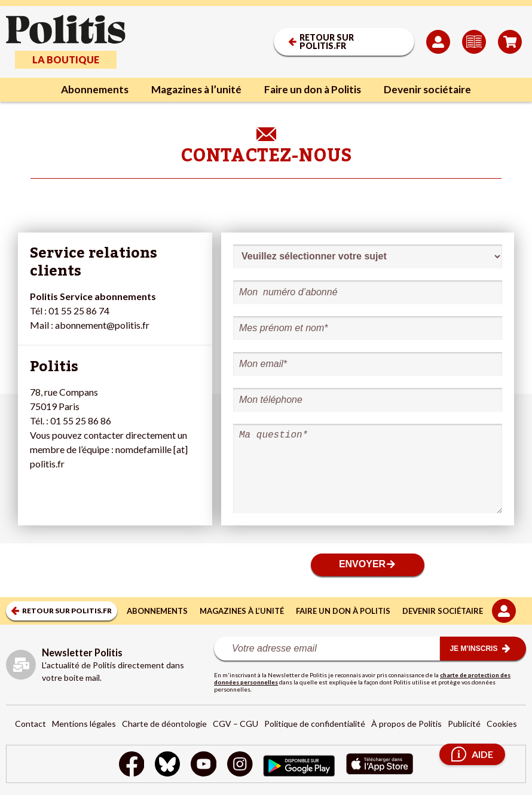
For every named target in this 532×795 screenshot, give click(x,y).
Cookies (502, 724)
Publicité (464, 724)
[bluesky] (166, 765)
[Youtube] (203, 765)
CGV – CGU (236, 724)
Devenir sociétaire (434, 90)
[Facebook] (128, 765)
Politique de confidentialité (315, 724)
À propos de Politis (406, 724)
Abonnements (89, 90)
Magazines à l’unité (194, 90)
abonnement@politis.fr (102, 325)
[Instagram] (241, 765)
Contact (30, 724)
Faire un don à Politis (315, 90)
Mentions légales (84, 724)
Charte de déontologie (164, 724)
